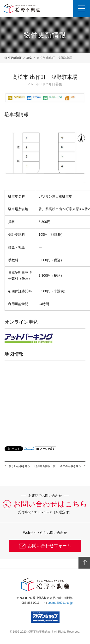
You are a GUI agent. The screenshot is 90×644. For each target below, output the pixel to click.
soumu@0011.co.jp (60, 603)
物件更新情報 (13, 58)
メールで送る (47, 449)
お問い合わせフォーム (49, 546)
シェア (29, 448)
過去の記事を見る (71, 466)
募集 (29, 58)
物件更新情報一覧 (45, 466)
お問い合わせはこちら (50, 504)
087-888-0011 (31, 603)
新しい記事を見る (19, 466)
